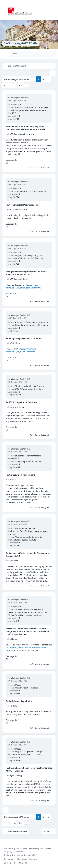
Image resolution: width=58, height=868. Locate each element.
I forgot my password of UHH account (32, 325)
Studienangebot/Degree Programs (30, 386)
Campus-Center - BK (21, 98)
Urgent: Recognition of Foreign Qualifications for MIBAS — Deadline (25, 753)
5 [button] (10, 85)
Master (18, 105)
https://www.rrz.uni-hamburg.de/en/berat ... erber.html (21, 350)
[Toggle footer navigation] (3, 841)
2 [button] (43, 79)
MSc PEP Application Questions (29, 389)
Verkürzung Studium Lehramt (28, 461)
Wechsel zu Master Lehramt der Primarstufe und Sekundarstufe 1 (26, 538)
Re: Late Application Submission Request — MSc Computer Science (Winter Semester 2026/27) (27, 128)
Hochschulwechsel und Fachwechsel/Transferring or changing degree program (28, 531)
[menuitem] (9, 859)
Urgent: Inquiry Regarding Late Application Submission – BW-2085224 (26, 257)
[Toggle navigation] (55, 10)
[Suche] (48, 54)
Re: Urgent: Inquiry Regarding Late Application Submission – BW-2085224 (26, 273)
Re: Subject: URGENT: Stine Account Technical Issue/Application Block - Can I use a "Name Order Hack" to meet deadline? (28, 631)
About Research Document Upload (31, 191)
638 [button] (21, 85)
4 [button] (5, 85)
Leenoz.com (18, 852)
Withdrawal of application (27, 688)
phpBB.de (33, 855)
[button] (27, 85)
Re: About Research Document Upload (23, 205)
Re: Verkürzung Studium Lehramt (20, 475)
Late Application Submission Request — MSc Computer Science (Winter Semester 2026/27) (28, 110)
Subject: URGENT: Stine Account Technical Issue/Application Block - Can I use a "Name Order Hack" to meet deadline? (28, 612)
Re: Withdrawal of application (19, 701)
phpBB (17, 849)
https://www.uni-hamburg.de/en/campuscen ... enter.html (24, 286)
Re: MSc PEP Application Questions (21, 402)
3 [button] (49, 79)
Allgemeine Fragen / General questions (32, 322)
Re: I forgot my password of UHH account (24, 338)
